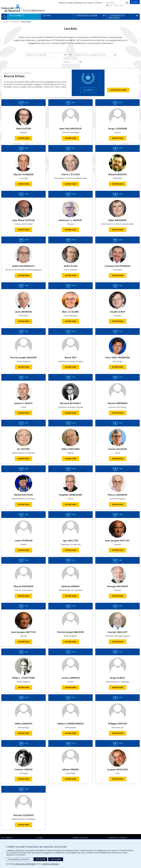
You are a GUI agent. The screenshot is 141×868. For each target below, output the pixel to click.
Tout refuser (40, 859)
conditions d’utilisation (51, 864)
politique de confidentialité (25, 864)
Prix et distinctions (34, 10)
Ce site (109, 6)
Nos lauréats (15, 22)
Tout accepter (56, 859)
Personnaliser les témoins (19, 859)
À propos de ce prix (118, 90)
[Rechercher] (127, 3)
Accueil (6, 22)
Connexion (98, 3)
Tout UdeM (118, 6)
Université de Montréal (11, 8)
